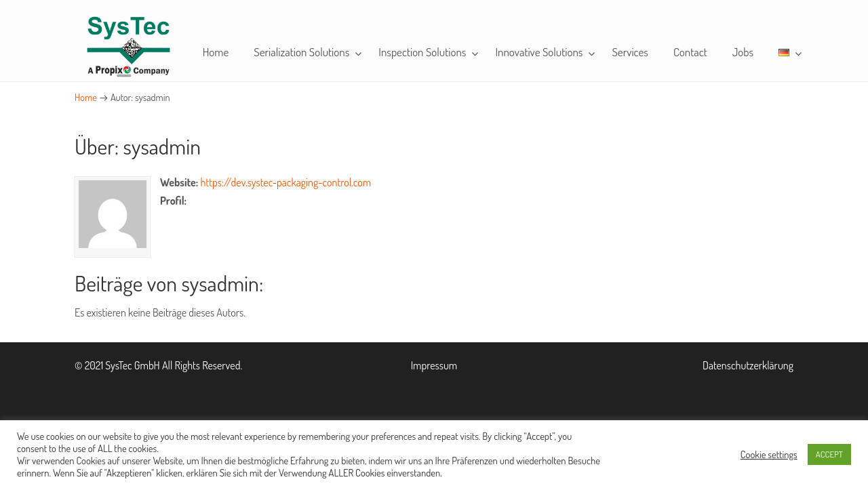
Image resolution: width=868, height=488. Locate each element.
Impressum (434, 365)
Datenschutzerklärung (748, 365)
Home (86, 97)
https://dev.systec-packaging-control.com (286, 182)
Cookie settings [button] (769, 454)
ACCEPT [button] (829, 454)
